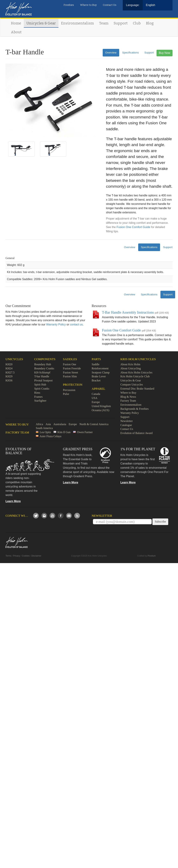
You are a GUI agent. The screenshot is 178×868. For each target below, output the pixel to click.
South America (44, 428)
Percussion (69, 390)
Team (104, 23)
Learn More (13, 501)
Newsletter (127, 421)
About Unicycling (131, 368)
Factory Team (128, 401)
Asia (48, 424)
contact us (76, 324)
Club (137, 23)
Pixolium (152, 556)
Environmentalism (77, 23)
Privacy (17, 556)
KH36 (9, 380)
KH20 (9, 364)
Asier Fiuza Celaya (51, 436)
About (16, 32)
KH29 (9, 376)
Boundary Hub (43, 364)
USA (95, 398)
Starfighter (40, 401)
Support (121, 23)
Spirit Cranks (42, 389)
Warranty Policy (56, 324)
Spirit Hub (40, 385)
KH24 (9, 368)
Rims (37, 393)
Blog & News (128, 397)
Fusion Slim (70, 376)
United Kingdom (101, 406)
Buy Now (164, 53)
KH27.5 (10, 372)
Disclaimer (36, 556)
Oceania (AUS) (100, 410)
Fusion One (69, 364)
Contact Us (110, 5)
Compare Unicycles (132, 385)
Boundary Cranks (44, 368)
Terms (8, 556)
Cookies (26, 556)
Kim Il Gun (64, 432)
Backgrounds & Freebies (135, 409)
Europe (96, 402)
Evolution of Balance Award (137, 433)
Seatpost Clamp (101, 372)
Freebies (69, 5)
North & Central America (94, 424)
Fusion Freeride (72, 368)
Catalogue (126, 425)
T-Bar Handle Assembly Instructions (128, 312)
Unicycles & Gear (41, 23)
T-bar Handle (42, 376)
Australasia (60, 424)
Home (16, 23)
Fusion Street (70, 372)
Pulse (66, 394)
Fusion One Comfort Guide (133, 227)
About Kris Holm (130, 364)
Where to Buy (88, 5)
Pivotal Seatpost (44, 380)
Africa (39, 424)
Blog (150, 23)
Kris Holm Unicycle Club (135, 376)
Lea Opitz (45, 432)
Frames (38, 397)
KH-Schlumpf (42, 372)
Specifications (130, 53)
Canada (96, 394)
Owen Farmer (85, 432)
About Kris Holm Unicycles (136, 372)
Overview (111, 53)
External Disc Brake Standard (137, 389)
